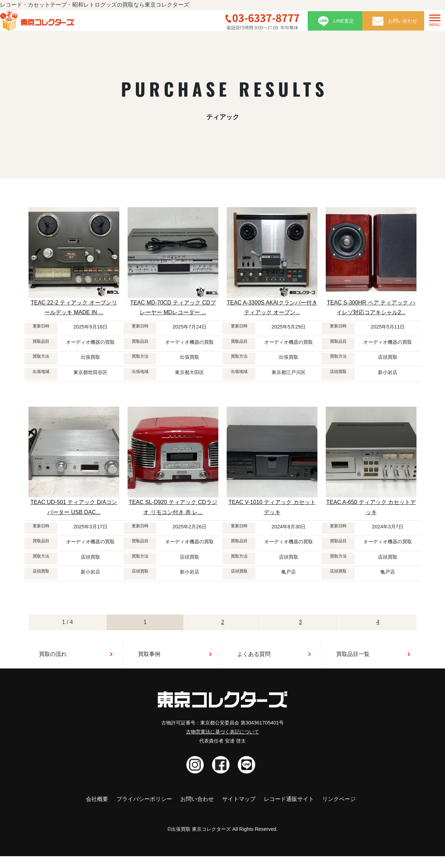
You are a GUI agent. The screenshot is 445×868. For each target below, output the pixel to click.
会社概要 (97, 799)
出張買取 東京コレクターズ (201, 829)
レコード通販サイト (289, 799)
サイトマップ (239, 799)
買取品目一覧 (353, 654)
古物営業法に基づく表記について (222, 732)
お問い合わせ (197, 799)
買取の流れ (53, 654)
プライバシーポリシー (144, 799)
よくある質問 (254, 654)
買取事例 (149, 654)
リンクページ (339, 799)
